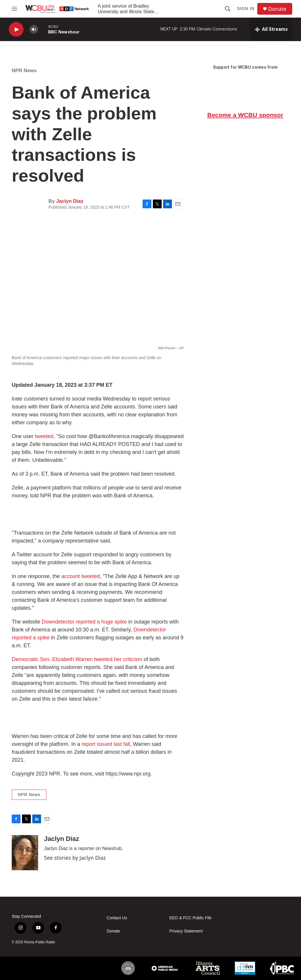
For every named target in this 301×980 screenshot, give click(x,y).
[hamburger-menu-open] (14, 9)
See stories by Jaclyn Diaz (75, 858)
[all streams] (271, 29)
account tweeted (81, 576)
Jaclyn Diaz (70, 201)
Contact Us (117, 918)
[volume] (34, 29)
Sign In (246, 9)
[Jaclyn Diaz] (25, 853)
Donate (277, 9)
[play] (16, 29)
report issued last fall (106, 744)
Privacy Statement (186, 931)
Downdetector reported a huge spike (84, 622)
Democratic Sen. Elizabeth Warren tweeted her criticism (77, 659)
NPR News (24, 71)
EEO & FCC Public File (190, 918)
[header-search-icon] (228, 9)
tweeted (44, 436)
